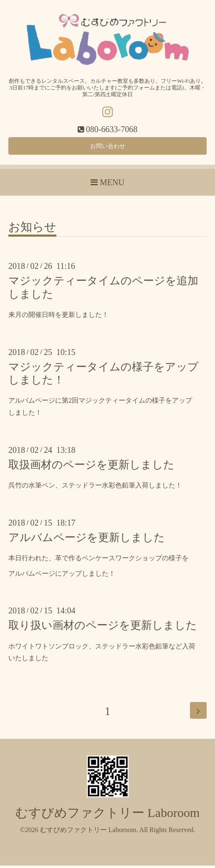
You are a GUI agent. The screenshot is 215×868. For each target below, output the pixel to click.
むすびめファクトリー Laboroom (107, 815)
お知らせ (32, 230)
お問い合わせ (108, 147)
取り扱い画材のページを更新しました (103, 628)
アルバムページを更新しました (87, 540)
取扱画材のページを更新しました (91, 467)
